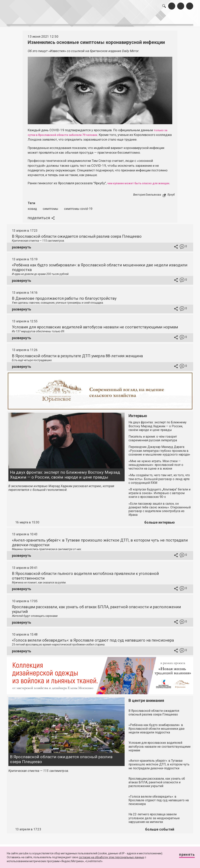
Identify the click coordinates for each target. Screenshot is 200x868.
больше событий (160, 831)
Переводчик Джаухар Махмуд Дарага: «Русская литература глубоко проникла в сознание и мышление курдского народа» (159, 452)
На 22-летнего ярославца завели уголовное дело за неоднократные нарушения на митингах (154, 820)
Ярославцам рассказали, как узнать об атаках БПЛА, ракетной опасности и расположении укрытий (157, 784)
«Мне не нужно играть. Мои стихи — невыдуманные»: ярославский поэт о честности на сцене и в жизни (156, 466)
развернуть (21, 249)
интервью (92, 19)
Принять (183, 856)
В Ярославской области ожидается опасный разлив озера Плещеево (77, 238)
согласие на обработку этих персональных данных (111, 857)
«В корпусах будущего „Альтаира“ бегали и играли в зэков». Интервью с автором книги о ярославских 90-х (159, 495)
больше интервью (160, 524)
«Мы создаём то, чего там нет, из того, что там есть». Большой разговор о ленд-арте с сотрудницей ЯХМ (159, 480)
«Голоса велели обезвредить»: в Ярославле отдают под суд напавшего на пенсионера (93, 642)
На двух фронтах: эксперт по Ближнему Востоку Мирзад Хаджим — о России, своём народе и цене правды (65, 476)
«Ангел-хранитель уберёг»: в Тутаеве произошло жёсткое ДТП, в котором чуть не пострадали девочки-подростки (159, 766)
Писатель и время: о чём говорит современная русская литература (153, 440)
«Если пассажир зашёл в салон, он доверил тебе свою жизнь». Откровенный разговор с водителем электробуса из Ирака (160, 511)
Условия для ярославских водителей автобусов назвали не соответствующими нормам (95, 329)
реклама (178, 19)
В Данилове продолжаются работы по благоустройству (64, 300)
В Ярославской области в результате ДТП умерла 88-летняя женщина (77, 357)
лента (53, 19)
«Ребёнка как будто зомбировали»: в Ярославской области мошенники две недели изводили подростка (157, 730)
